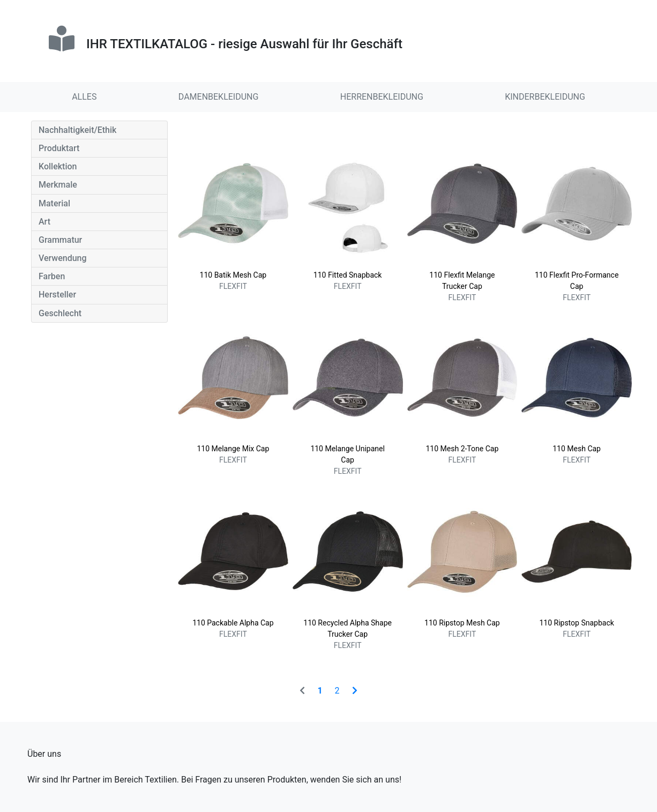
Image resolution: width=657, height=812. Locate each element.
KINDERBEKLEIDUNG (545, 97)
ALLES (84, 97)
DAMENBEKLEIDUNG (219, 97)
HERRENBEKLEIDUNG (382, 97)
